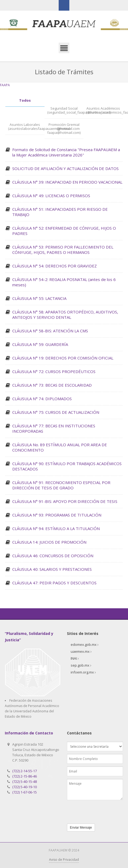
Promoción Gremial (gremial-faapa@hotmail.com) (64, 129)
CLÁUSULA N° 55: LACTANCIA (39, 298)
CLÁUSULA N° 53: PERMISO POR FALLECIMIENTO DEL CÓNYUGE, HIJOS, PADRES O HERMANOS (63, 250)
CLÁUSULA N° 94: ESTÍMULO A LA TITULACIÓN (56, 528)
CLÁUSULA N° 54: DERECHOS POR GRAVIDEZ (55, 266)
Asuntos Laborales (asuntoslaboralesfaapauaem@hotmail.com (26, 127)
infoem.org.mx (82, 672)
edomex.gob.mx (84, 644)
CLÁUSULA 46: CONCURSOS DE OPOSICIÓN (53, 556)
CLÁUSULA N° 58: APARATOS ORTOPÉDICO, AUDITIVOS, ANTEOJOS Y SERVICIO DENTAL (65, 315)
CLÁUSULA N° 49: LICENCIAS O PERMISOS (51, 196)
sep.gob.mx (80, 665)
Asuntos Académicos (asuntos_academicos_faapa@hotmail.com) (104, 110)
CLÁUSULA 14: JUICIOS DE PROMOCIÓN (49, 542)
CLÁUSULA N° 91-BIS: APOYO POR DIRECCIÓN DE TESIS (65, 501)
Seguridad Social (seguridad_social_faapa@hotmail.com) (65, 110)
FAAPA (5, 85)
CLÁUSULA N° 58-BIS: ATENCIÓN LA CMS (50, 331)
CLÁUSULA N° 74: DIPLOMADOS (42, 399)
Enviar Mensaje (81, 828)
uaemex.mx (80, 651)
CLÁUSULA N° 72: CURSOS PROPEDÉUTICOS (54, 371)
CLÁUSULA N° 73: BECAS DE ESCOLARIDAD (52, 385)
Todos (25, 100)
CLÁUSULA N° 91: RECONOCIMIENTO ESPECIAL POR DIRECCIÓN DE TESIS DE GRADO (61, 485)
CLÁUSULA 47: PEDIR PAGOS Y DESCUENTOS (54, 583)
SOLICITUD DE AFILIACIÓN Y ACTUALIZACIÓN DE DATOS (65, 168)
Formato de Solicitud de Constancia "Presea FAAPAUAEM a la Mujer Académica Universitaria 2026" (66, 152)
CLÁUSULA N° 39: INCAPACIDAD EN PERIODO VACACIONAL (67, 182)
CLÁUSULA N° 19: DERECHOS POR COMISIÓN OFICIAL (63, 358)
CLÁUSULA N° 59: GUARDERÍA (40, 344)
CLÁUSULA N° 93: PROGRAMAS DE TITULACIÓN (57, 515)
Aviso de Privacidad (64, 860)
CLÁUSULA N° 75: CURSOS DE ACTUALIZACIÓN (56, 412)
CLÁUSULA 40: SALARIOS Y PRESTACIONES (52, 569)
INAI (74, 658)
